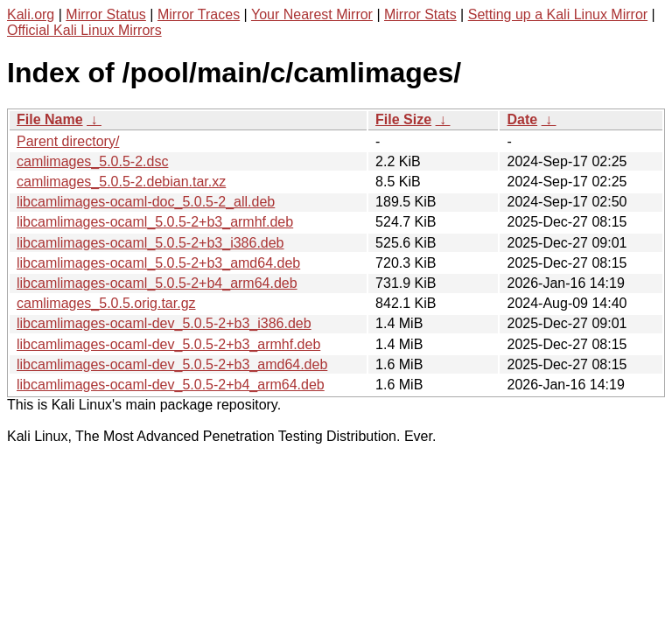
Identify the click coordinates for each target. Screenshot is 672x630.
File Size (403, 119)
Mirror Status (106, 14)
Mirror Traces (199, 14)
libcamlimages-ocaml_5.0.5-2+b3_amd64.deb (158, 263)
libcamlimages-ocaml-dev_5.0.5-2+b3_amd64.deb (172, 364)
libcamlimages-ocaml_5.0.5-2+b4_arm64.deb (157, 283)
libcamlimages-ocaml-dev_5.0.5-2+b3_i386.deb (164, 323)
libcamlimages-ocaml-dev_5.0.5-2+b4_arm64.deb (171, 385)
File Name (50, 119)
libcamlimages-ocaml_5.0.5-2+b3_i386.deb (150, 243)
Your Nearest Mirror (312, 14)
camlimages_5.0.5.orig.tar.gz (106, 303)
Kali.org (31, 14)
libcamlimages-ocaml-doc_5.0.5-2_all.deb (146, 202)
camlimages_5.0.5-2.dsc (92, 161)
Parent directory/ (68, 141)
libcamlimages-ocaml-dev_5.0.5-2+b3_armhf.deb (168, 344)
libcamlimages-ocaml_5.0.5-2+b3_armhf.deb (155, 222)
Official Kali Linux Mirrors (84, 30)
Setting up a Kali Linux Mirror (558, 14)
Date (522, 119)
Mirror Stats (420, 14)
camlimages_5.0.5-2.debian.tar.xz (121, 182)
